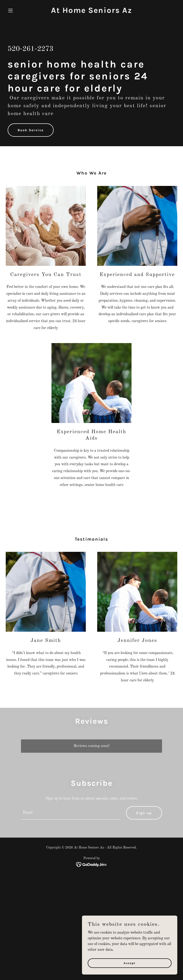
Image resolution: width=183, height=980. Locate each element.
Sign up (144, 813)
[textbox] (71, 813)
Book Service (31, 130)
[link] (91, 12)
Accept (130, 966)
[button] (19, 10)
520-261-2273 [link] (30, 49)
